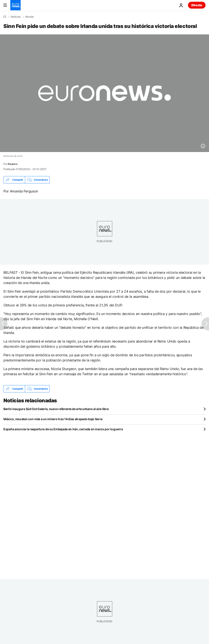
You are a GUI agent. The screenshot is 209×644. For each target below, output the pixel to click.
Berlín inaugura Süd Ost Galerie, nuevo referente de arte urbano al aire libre (56, 409)
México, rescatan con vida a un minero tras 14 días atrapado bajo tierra (53, 419)
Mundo (30, 17)
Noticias (16, 17)
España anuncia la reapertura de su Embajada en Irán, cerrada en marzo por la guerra (63, 429)
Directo (197, 5)
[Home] (5, 17)
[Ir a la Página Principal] (15, 5)
